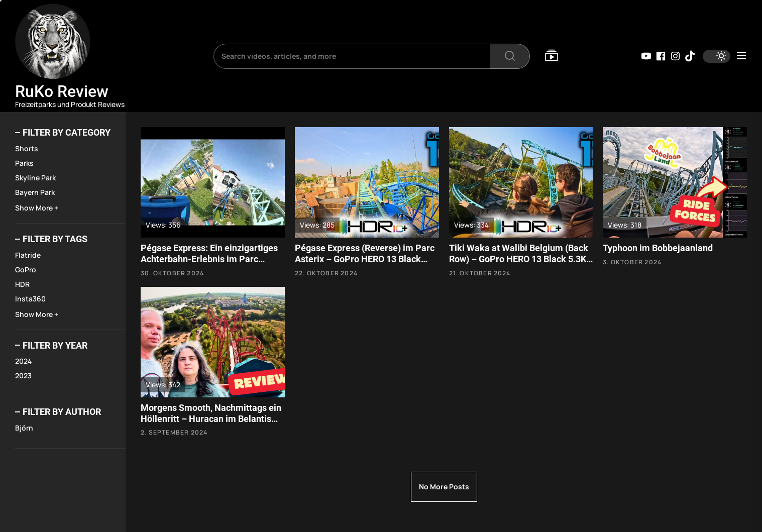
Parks (24, 163)
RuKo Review (62, 91)
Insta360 (30, 299)
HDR (22, 284)
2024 (23, 361)
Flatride (28, 255)
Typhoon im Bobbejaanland (658, 248)
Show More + (37, 208)
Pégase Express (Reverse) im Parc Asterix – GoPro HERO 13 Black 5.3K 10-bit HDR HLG (365, 259)
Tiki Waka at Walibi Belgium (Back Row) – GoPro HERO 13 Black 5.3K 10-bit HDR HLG (519, 259)
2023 (23, 376)
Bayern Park (35, 192)
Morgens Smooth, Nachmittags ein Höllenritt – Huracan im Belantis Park (211, 418)
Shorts (27, 148)
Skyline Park (35, 178)
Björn (24, 428)
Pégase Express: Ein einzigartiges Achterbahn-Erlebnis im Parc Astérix (209, 259)
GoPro (26, 270)
